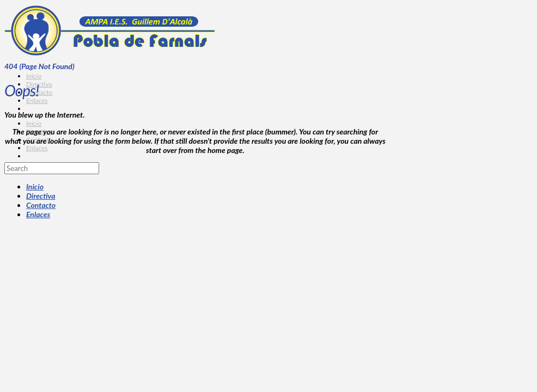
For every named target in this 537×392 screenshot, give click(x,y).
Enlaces (38, 214)
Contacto (41, 205)
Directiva (41, 196)
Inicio (35, 186)
